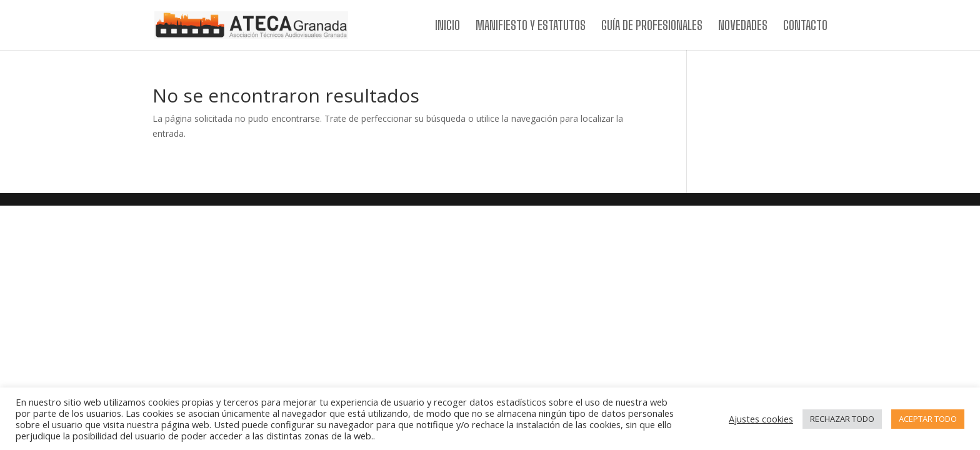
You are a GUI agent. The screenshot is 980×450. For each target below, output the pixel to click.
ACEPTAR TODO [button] (928, 419)
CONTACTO (805, 27)
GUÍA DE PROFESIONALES (652, 27)
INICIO (447, 27)
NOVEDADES (743, 27)
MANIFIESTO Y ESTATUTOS (531, 27)
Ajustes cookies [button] (761, 419)
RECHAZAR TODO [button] (842, 419)
